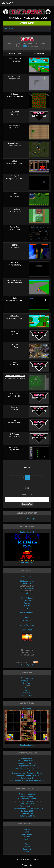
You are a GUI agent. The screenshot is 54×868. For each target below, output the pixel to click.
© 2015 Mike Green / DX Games (27, 859)
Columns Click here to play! (27, 727)
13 (43, 478)
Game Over (27, 583)
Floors (27, 842)
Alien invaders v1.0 (15, 447)
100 (29, 46)
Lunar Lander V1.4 (27, 804)
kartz (15, 420)
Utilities (27, 605)
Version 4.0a (27, 865)
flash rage (15, 407)
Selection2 (27, 837)
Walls (27, 839)
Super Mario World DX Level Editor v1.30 (27, 809)
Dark (15, 194)
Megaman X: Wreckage (27, 799)
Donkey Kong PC (27, 796)
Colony (15, 161)
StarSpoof (15, 176)
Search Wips (27, 504)
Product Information (27, 613)
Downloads (27, 601)
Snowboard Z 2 (27, 778)
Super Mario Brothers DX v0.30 (27, 768)
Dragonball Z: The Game (27, 763)
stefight (15, 245)
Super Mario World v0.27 (27, 761)
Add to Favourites (27, 625)
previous (27, 468)
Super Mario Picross (27, 766)
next (27, 488)
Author (18, 54)
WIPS (27, 688)
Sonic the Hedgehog (27, 794)
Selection (27, 829)
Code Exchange (27, 598)
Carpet (27, 851)
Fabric (27, 844)
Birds (15, 298)
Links (27, 593)
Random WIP (27, 693)
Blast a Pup (15, 394)
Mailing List (27, 620)
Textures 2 (27, 849)
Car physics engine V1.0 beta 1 (27, 775)
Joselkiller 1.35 (27, 813)
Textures (27, 847)
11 (33, 478)
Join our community (27, 519)
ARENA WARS (15, 125)
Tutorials (27, 603)
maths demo (15, 331)
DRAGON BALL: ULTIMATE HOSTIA (27, 801)
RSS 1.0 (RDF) (27, 665)
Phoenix (27, 771)
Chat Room (27, 683)
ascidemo (15, 262)
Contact (27, 618)
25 (24, 46)
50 (26, 46)
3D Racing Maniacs (15, 280)
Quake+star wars (15, 76)
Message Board (27, 576)
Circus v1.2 (15, 316)
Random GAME (27, 695)
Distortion (15, 345)
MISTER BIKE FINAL (27, 816)
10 (22, 46)
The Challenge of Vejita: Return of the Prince (27, 780)
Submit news (27, 630)
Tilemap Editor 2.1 (15, 209)
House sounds (27, 834)
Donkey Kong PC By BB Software (27, 547)
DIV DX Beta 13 (11, 29)
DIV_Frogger (15, 434)
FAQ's (27, 608)
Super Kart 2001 (15, 58)
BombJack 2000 (27, 811)
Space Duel (15, 227)
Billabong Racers (27, 758)
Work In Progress (27, 588)
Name (11, 54)
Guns (27, 832)
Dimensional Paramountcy (15, 376)
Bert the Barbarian (27, 806)
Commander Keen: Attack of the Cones (27, 773)
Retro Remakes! (27, 678)
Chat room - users (27, 581)
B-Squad (15, 94)
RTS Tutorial (15, 112)
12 (38, 478)
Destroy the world (15, 143)
